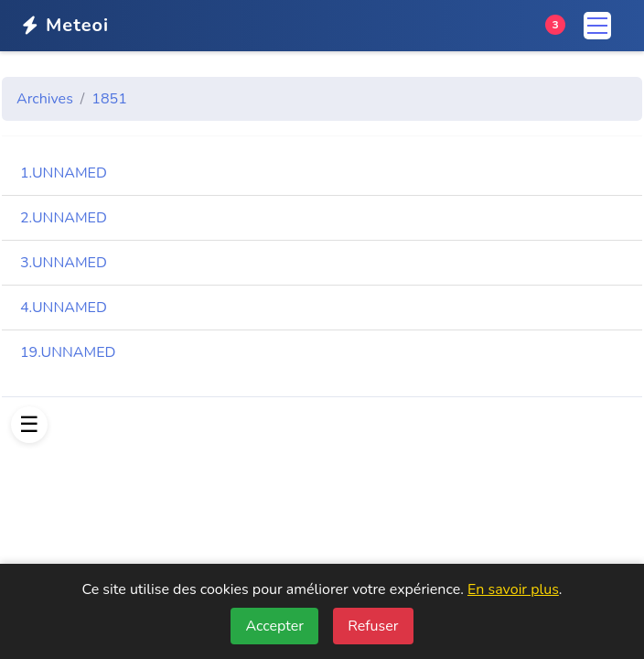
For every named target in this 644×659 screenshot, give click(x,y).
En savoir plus (513, 589)
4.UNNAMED (64, 308)
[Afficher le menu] (29, 425)
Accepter (274, 626)
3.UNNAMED (64, 263)
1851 (109, 99)
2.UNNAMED (64, 218)
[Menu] (597, 26)
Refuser (373, 626)
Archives (45, 99)
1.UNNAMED (64, 173)
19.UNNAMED (68, 352)
